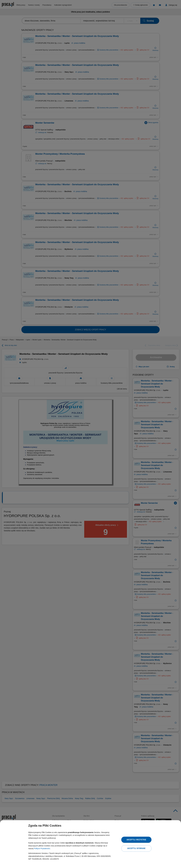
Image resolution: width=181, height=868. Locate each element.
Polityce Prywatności (42, 848)
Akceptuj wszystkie (136, 840)
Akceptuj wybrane (136, 848)
